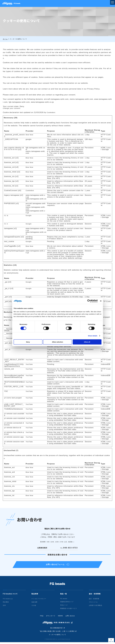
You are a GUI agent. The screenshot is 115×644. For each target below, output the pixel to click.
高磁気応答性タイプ (67, 603)
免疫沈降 (34, 604)
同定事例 (6, 604)
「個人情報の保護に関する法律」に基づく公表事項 (57, 633)
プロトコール (93, 604)
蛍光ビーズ (64, 607)
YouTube (29, 360)
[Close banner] (101, 301)
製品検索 (35, 595)
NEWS (60, 618)
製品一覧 (64, 595)
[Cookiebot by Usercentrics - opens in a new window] (89, 301)
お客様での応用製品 (96, 607)
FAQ (42, 618)
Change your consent (12, 108)
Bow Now (30, 135)
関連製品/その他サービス (69, 610)
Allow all (87, 342)
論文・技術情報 (95, 595)
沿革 (4, 607)
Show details (93, 336)
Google (29, 215)
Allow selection (57, 342)
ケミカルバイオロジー (39, 600)
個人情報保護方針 (57, 629)
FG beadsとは (8, 600)
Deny (28, 342)
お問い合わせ (70, 618)
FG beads (64, 600)
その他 (34, 607)
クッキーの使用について (58, 636)
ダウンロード (51, 618)
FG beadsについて (10, 595)
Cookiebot (51, 112)
